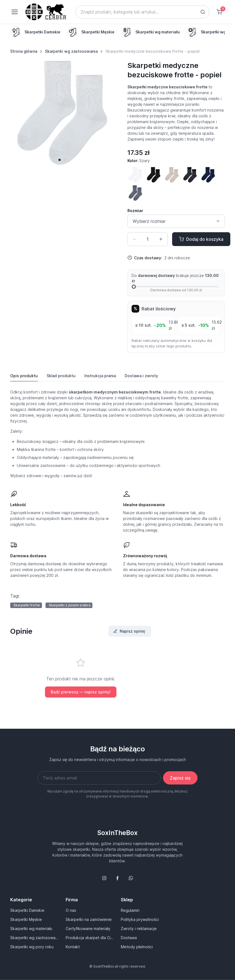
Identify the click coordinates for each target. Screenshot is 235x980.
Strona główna (24, 51)
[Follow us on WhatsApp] (131, 878)
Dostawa (129, 938)
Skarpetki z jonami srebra (70, 605)
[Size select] (176, 221)
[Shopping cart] (219, 12)
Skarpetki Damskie (27, 910)
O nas (71, 910)
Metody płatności (137, 947)
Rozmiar (135, 211)
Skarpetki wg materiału (31, 929)
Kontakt (73, 947)
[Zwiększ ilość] (161, 239)
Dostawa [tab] (141, 376)
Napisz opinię (129, 631)
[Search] (142, 12)
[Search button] (203, 12)
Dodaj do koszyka (201, 239)
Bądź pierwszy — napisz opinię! (81, 692)
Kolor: (139, 161)
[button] (60, 160)
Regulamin (130, 910)
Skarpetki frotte (27, 605)
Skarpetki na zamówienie (89, 919)
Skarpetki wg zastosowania (71, 51)
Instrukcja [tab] (100, 376)
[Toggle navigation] (14, 12)
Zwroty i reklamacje (139, 929)
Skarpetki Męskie (26, 919)
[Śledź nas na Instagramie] (104, 878)
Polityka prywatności (140, 919)
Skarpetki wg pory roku (32, 947)
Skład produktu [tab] (61, 376)
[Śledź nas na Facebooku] (117, 878)
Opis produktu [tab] (24, 376)
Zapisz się (180, 778)
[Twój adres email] (99, 778)
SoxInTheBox (117, 833)
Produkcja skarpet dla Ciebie (90, 938)
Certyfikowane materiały (88, 929)
